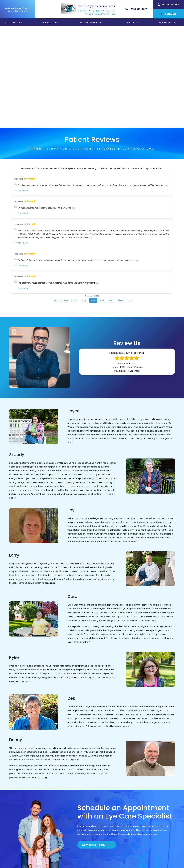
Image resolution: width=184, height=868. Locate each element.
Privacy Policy (96, 861)
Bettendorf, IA (144, 793)
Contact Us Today (94, 743)
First (56, 199)
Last (130, 199)
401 (84, 199)
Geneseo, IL (143, 797)
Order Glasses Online (106, 797)
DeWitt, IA (142, 810)
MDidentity (134, 270)
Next (120, 199)
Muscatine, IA (144, 806)
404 (111, 199)
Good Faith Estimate (133, 861)
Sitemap (149, 861)
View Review (23, 89)
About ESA (131, 22)
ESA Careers (101, 819)
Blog (97, 815)
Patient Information (92, 22)
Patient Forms (102, 793)
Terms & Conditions (113, 861)
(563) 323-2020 (36, 800)
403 (102, 199)
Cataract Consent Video (108, 802)
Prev (66, 199)
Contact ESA (101, 810)
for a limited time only (17, 11)
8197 (123, 266)
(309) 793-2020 (36, 806)
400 (75, 199)
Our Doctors (50, 22)
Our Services (13, 22)
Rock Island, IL (144, 802)
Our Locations (168, 22)
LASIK (97, 806)
